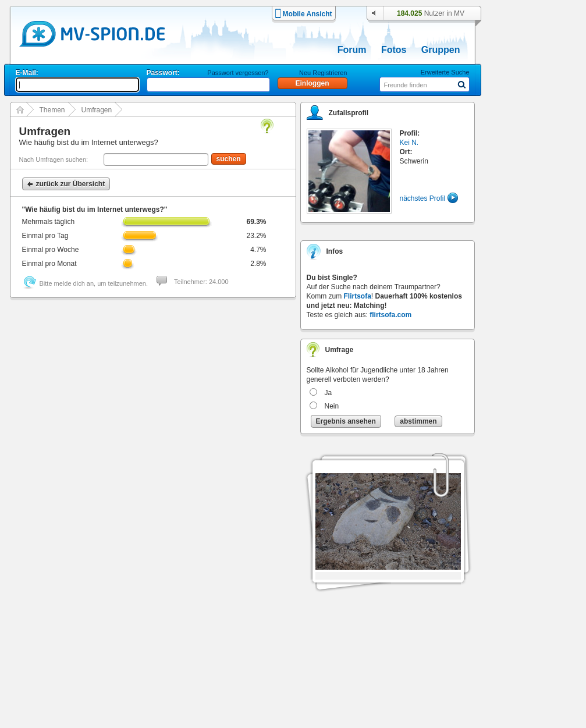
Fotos (394, 50)
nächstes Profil (423, 198)
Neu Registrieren (323, 73)
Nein (332, 406)
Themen (52, 110)
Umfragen (97, 110)
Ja (328, 393)
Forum (352, 50)
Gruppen (441, 50)
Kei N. (409, 143)
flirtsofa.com (390, 315)
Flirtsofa (358, 296)
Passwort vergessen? (238, 73)
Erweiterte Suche (445, 72)
